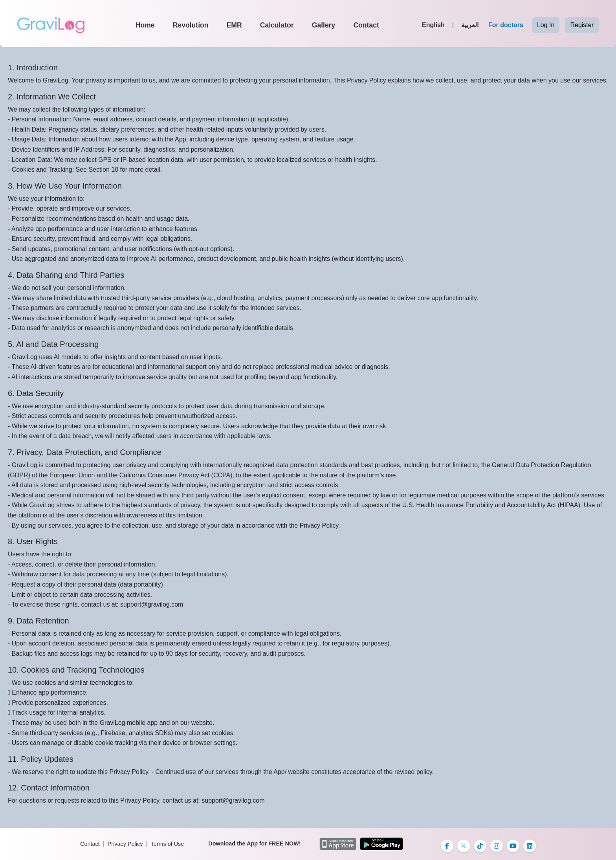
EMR (234, 25)
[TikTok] (480, 846)
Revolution (191, 25)
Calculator (277, 25)
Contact (366, 25)
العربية (470, 25)
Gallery (324, 25)
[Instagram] (497, 846)
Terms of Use (167, 844)
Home (145, 25)
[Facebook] (447, 846)
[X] (464, 846)
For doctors (506, 25)
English (433, 25)
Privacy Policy (125, 844)
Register (582, 25)
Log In (546, 25)
